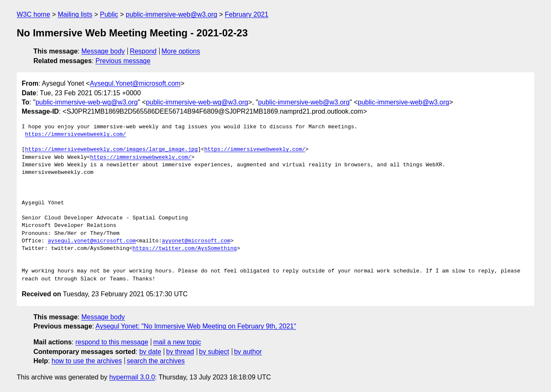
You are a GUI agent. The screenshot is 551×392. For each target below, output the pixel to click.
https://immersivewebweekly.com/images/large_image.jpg (111, 150)
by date (150, 352)
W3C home (33, 14)
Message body (103, 51)
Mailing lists (75, 14)
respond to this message (112, 342)
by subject (214, 352)
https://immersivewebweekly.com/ (76, 135)
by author (248, 352)
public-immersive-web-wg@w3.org (87, 102)
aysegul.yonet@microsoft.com (92, 241)
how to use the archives (87, 361)
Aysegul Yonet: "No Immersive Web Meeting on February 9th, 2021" (196, 326)
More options (181, 51)
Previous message (123, 61)
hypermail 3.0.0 (132, 377)
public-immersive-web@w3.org (171, 14)
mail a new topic (177, 342)
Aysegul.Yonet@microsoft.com (135, 83)
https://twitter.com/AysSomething (185, 249)
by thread (180, 352)
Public (109, 14)
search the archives (156, 361)
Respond (143, 51)
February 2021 (246, 14)
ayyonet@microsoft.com (196, 241)
